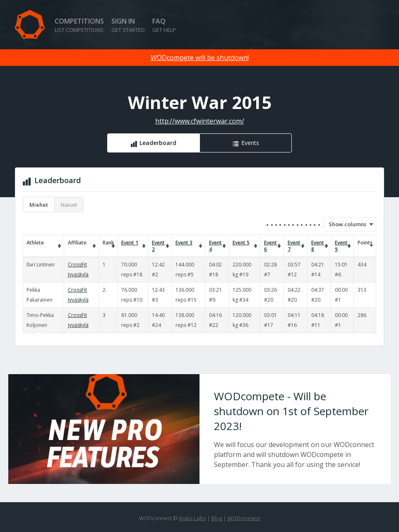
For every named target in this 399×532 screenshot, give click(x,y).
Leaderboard (158, 143)
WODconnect (244, 518)
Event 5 (241, 243)
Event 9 (341, 246)
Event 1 (130, 243)
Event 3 (184, 243)
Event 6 (270, 246)
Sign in (128, 25)
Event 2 (158, 246)
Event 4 (215, 246)
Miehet (39, 205)
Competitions (79, 25)
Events (250, 143)
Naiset (69, 205)
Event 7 (294, 246)
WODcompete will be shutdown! (200, 58)
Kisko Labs (193, 518)
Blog (217, 518)
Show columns (345, 224)
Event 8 (318, 246)
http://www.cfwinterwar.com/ (200, 121)
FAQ (164, 25)
